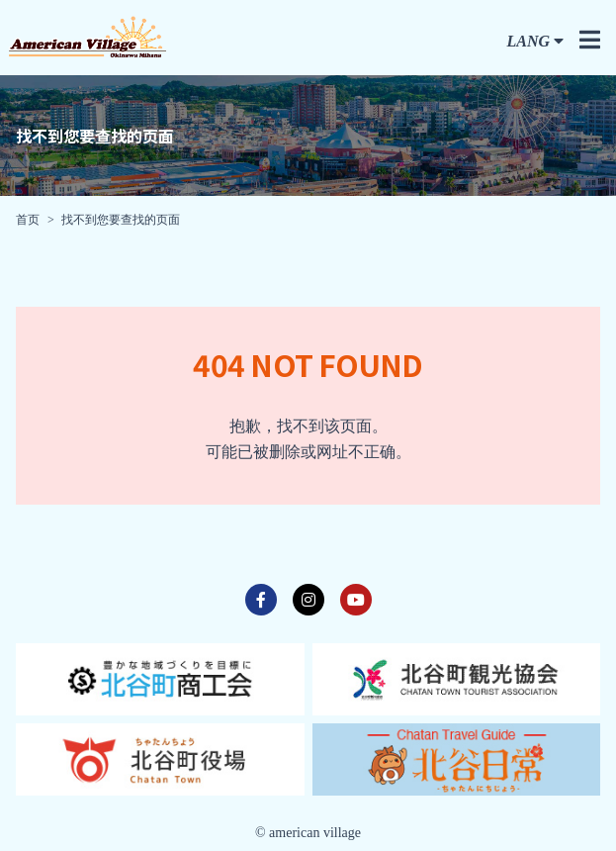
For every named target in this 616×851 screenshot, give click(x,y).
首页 (28, 220)
